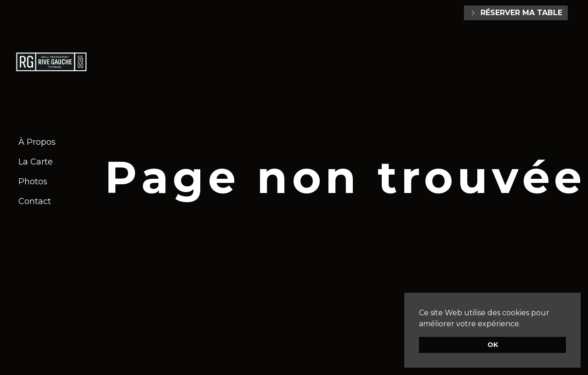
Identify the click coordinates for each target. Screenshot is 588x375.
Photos (33, 182)
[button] (524, 324)
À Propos (37, 142)
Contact (35, 201)
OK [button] (493, 345)
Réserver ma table (516, 13)
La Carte (36, 162)
